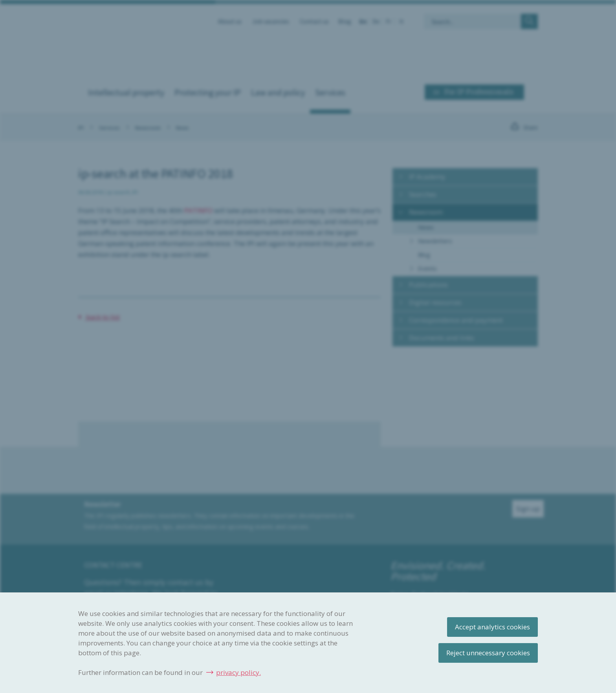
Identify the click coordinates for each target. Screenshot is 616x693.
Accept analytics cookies (492, 627)
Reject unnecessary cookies (488, 653)
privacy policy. (238, 672)
